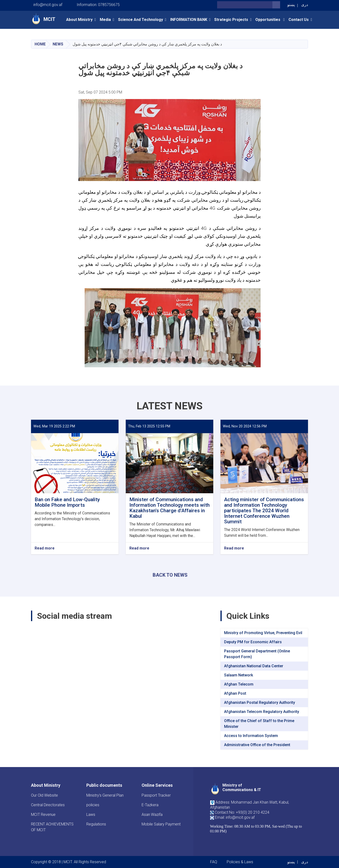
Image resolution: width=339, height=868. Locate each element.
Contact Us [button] (299, 20)
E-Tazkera (150, 805)
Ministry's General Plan (105, 795)
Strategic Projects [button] (231, 20)
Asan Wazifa (152, 815)
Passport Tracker (156, 795)
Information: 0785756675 (98, 5)
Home (40, 44)
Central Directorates (48, 805)
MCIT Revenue (43, 815)
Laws (91, 815)
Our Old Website (44, 795)
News (58, 44)
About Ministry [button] (79, 20)
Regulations (96, 824)
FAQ (214, 862)
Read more (45, 548)
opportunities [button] (268, 20)
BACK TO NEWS (170, 575)
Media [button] (105, 20)
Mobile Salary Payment (161, 824)
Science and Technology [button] (141, 20)
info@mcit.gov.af (48, 5)
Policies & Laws (240, 862)
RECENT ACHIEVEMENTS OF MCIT (52, 827)
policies (93, 805)
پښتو (291, 5)
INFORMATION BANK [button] (189, 20)
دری (305, 5)
